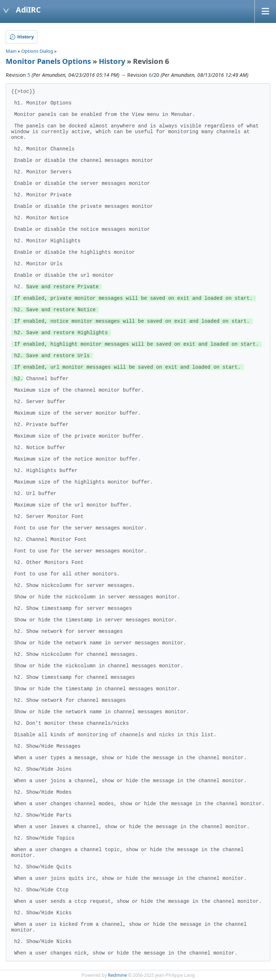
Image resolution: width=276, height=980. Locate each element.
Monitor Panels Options (48, 61)
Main (11, 51)
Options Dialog (37, 51)
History (112, 61)
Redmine (117, 975)
